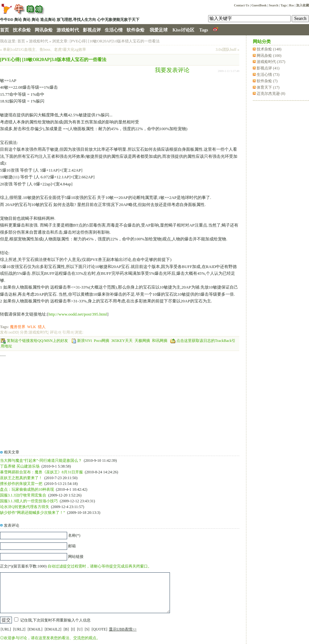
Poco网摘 (102, 341)
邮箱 (72, 546)
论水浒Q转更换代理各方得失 (25, 507)
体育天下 (268, 87)
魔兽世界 (18, 327)
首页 (4, 30)
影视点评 (92, 30)
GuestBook (259, 5)
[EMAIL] (35, 629)
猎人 (42, 327)
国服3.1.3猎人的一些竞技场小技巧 (29, 501)
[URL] (6, 629)
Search (274, 5)
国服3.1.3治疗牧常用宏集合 (23, 495)
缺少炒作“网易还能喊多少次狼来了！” (33, 513)
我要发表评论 (172, 70)
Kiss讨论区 (183, 30)
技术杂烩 (22, 30)
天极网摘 (142, 341)
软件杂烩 (136, 30)
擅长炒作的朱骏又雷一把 (21, 484)
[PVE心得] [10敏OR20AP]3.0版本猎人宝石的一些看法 (115, 41)
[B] (66, 629)
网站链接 (76, 557)
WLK (32, 327)
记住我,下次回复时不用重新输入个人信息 (55, 620)
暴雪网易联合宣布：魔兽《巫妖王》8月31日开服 (41, 472)
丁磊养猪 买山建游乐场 (20, 466)
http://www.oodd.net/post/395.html (78, 314)
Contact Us (242, 5)
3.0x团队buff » (227, 49)
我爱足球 (159, 30)
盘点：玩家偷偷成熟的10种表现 (27, 489)
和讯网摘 (160, 341)
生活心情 (114, 30)
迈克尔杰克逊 (271, 94)
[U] (80, 629)
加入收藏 (303, 5)
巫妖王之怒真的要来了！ (21, 478)
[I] (73, 629)
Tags (284, 5)
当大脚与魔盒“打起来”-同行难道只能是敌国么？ (41, 461)
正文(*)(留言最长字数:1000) (23, 566)
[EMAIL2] (53, 629)
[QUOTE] (99, 629)
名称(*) (74, 535)
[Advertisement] (165, 100)
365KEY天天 (122, 341)
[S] (87, 629)
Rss (291, 5)
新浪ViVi (85, 341)
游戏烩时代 (68, 30)
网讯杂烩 (44, 30)
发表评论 (12, 525)
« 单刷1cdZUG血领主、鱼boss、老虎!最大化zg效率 (43, 49)
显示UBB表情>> (123, 629)
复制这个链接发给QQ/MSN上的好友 (37, 341)
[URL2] (19, 629)
